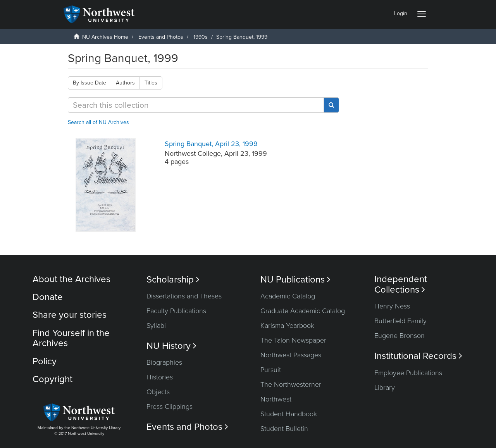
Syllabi (156, 326)
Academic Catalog (288, 296)
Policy (45, 361)
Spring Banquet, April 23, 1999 (211, 144)
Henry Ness (392, 306)
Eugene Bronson (400, 336)
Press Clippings (170, 407)
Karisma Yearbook (287, 326)
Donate (48, 297)
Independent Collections (401, 284)
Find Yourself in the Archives (71, 338)
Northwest (276, 399)
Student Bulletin (284, 429)
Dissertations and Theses (184, 296)
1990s (201, 37)
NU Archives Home (105, 37)
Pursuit (271, 370)
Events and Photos (161, 37)
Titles (151, 83)
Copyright (53, 379)
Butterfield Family (400, 321)
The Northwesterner (291, 384)
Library (385, 388)
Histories (160, 377)
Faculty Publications (176, 311)
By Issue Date (90, 83)
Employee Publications (408, 373)
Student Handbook (289, 414)
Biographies (164, 362)
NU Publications (295, 280)
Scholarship (173, 280)
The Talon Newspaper (293, 340)
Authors (125, 83)
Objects (158, 392)
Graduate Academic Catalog (303, 311)
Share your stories (70, 315)
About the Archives (71, 279)
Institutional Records (418, 356)
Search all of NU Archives (98, 122)
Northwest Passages (291, 355)
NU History (171, 346)
